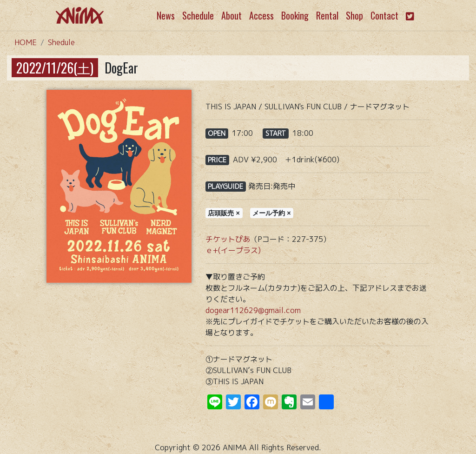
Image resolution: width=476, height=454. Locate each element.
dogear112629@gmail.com (253, 310)
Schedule (198, 15)
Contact (384, 15)
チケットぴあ (228, 239)
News (166, 15)
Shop (354, 15)
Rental (327, 15)
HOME (26, 42)
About (231, 15)
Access (261, 15)
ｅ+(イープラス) (233, 250)
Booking (295, 15)
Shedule (61, 42)
